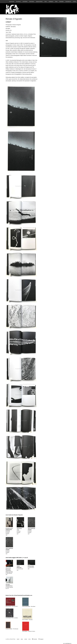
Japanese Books (39, 1)
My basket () (68, 1)
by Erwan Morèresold (31, 567)
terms (30, 639)
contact (26, 639)
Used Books (25, 1)
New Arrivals (12, 1)
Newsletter (61, 1)
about (22, 639)
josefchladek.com (68, 643)
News (56, 1)
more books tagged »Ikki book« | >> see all (17, 558)
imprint (18, 639)
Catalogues (51, 1)
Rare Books (32, 1)
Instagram (41, 639)
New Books (18, 1)
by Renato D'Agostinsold (19, 531)
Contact (74, 1)
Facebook (34, 639)
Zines (46, 1)
